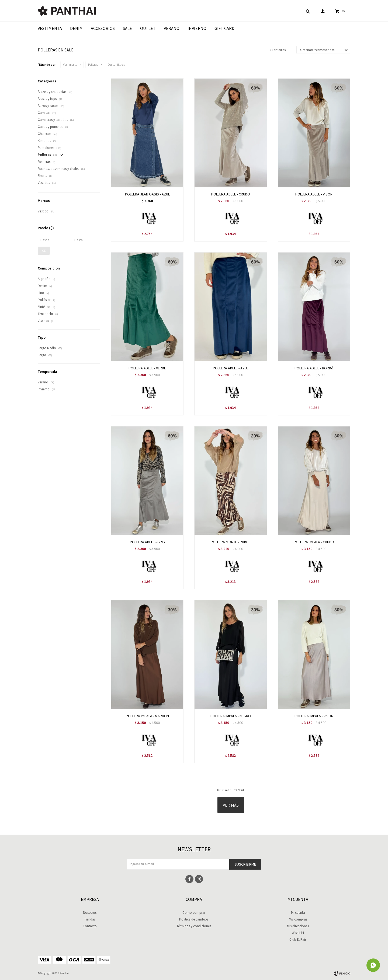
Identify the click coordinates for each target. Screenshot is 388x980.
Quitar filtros (116, 64)
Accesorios (103, 28)
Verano (172, 28)
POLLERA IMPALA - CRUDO (314, 542)
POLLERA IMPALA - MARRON (147, 716)
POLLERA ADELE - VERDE (147, 368)
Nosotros (90, 913)
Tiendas (90, 919)
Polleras (93, 65)
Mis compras (298, 919)
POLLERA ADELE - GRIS (147, 542)
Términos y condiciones (194, 926)
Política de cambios (194, 919)
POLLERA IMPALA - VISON (314, 716)
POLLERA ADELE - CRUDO (231, 194)
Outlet (148, 28)
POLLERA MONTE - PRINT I (231, 542)
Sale (127, 28)
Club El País (298, 939)
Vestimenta (50, 28)
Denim (76, 28)
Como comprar (194, 913)
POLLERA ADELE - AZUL (231, 368)
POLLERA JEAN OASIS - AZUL (147, 194)
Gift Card (224, 28)
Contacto (90, 926)
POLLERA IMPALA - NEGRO (231, 716)
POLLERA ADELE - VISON (314, 194)
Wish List (298, 933)
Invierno (197, 28)
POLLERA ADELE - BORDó (314, 368)
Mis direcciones (298, 926)
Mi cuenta (298, 913)
